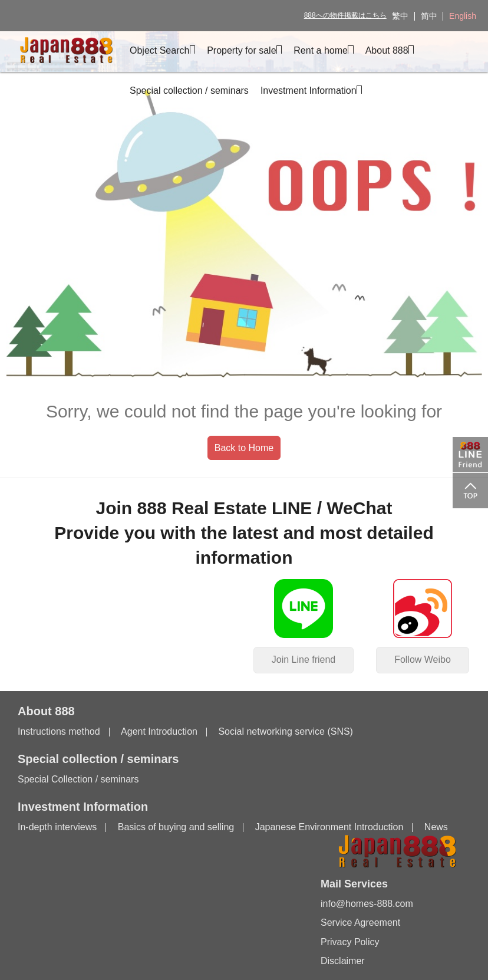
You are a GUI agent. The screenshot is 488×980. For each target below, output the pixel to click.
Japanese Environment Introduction (329, 827)
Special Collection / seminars (78, 779)
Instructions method (59, 731)
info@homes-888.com (367, 904)
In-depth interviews (57, 827)
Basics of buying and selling (176, 827)
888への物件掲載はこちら (345, 15)
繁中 (400, 16)
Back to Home (244, 448)
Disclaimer (343, 961)
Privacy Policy (350, 942)
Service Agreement (360, 923)
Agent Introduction (159, 731)
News (436, 827)
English (463, 16)
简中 (429, 16)
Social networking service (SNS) (286, 731)
